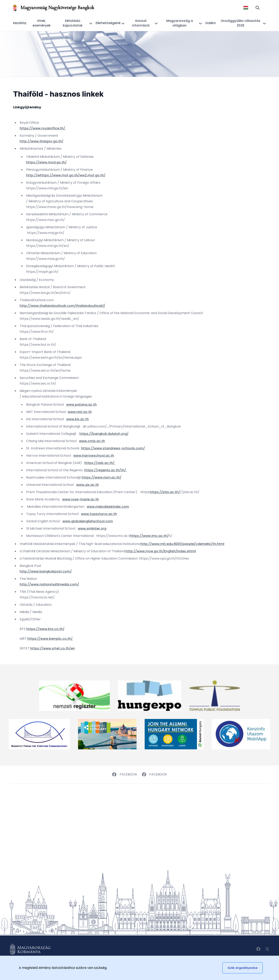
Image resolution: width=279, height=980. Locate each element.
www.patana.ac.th (81, 405)
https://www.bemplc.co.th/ (50, 639)
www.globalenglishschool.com (88, 521)
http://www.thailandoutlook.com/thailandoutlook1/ (62, 306)
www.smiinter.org (92, 528)
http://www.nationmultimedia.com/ (49, 584)
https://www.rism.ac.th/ (102, 477)
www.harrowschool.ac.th (94, 456)
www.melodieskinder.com (108, 507)
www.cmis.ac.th (92, 441)
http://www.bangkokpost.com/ (46, 571)
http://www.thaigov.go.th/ (42, 141)
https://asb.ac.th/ (100, 463)
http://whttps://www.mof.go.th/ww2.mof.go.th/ (66, 175)
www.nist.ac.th (80, 412)
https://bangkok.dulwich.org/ (104, 434)
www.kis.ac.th (77, 419)
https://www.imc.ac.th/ (149, 536)
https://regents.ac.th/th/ (106, 470)
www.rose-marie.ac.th (81, 499)
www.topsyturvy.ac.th (99, 514)
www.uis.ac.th (88, 485)
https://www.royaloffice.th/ (43, 128)
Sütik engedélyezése (243, 968)
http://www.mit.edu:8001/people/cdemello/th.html (182, 544)
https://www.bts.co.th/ (45, 629)
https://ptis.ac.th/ (165, 492)
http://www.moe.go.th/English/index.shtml (161, 551)
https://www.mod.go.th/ (46, 162)
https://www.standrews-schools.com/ (113, 448)
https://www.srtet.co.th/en (52, 648)
